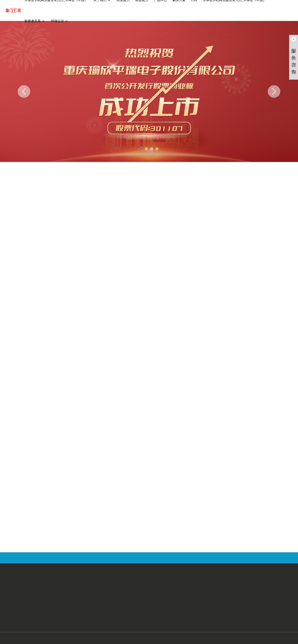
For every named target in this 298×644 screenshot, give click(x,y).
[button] (24, 91)
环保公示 (60, 21)
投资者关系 (35, 21)
